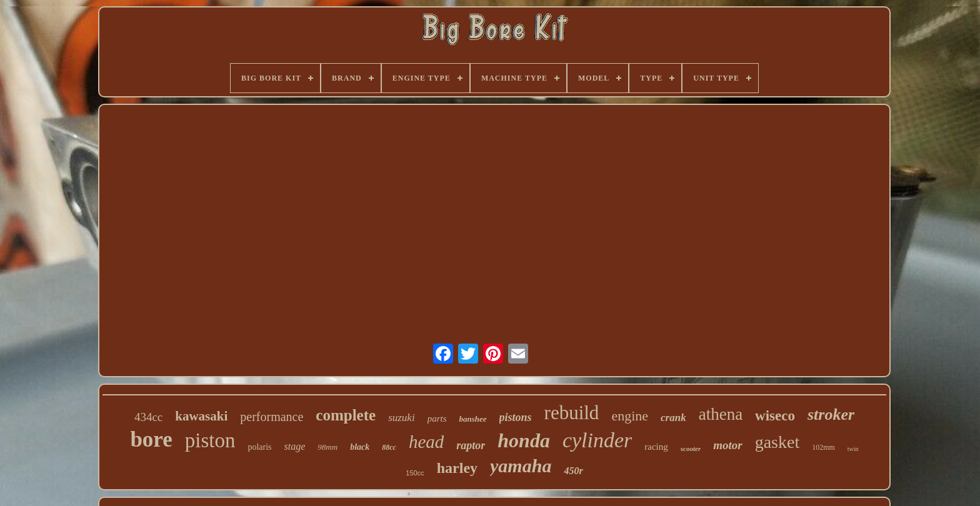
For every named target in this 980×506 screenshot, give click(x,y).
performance (272, 417)
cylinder (597, 440)
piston (210, 440)
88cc (389, 447)
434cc (148, 417)
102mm (823, 447)
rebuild (572, 413)
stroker (831, 414)
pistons (516, 417)
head (426, 442)
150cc (415, 473)
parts (437, 419)
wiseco (775, 416)
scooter (691, 449)
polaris (259, 447)
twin (853, 449)
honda (524, 440)
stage (295, 446)
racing (656, 447)
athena (721, 414)
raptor (471, 445)
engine (630, 416)
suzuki (402, 418)
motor (727, 445)
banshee (472, 419)
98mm (327, 447)
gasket (777, 442)
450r (573, 471)
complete (346, 415)
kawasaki (201, 416)
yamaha (521, 466)
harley (457, 468)
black (360, 447)
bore (151, 439)
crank (673, 418)
